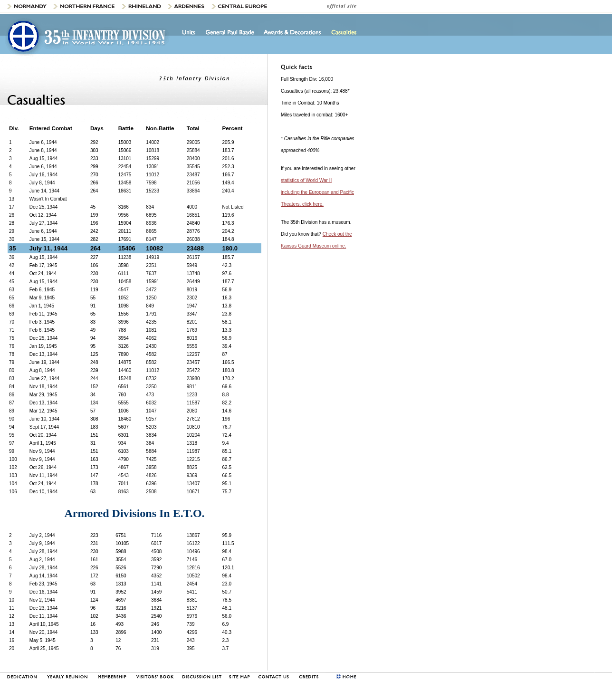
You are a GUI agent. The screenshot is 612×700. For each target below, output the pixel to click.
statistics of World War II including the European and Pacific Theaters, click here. (317, 192)
